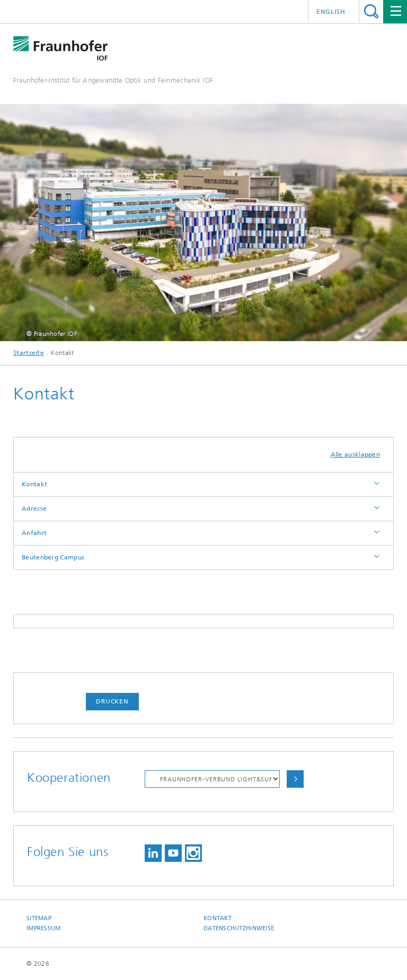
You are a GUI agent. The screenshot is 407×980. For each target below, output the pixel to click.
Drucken (112, 701)
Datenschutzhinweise (239, 928)
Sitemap (39, 918)
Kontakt (34, 484)
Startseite (29, 353)
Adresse (34, 509)
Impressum (43, 928)
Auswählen (295, 779)
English (331, 12)
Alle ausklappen (356, 455)
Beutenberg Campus (53, 557)
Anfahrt (34, 533)
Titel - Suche (371, 11)
